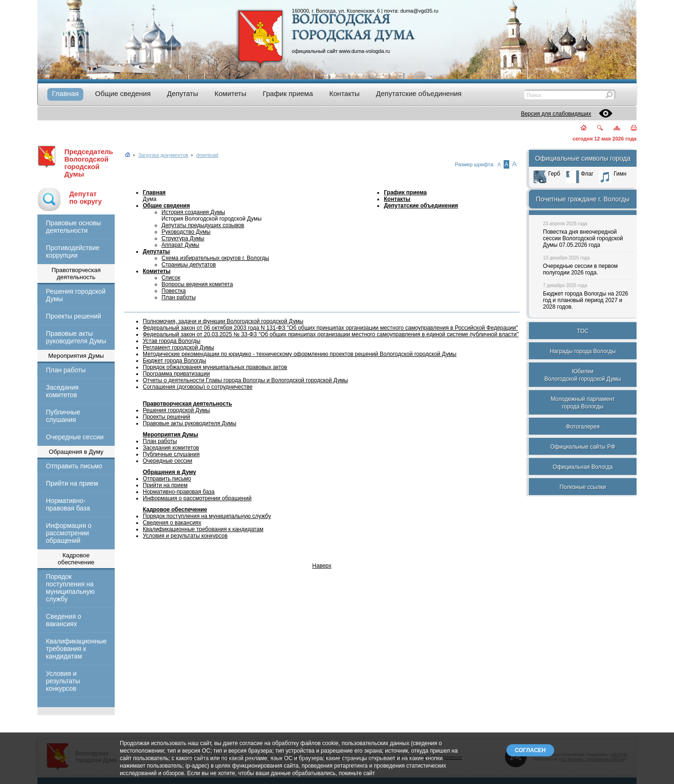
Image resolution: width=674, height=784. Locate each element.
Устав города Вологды (172, 341)
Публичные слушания (63, 416)
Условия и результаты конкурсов (63, 681)
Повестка (174, 291)
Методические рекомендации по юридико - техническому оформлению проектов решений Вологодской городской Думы (300, 354)
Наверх (322, 566)
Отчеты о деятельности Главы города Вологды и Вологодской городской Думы (245, 380)
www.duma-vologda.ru (364, 51)
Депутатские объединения (421, 206)
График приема (405, 192)
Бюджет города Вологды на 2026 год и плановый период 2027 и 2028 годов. (586, 300)
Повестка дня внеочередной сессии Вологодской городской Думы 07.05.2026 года (583, 238)
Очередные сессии (75, 437)
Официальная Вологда (583, 467)
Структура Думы (183, 238)
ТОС (583, 331)
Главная (154, 192)
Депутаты (156, 251)
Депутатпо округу (85, 198)
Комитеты (157, 271)
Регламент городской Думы (178, 348)
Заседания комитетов (62, 391)
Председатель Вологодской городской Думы (88, 163)
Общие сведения (166, 206)
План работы (66, 370)
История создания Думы (193, 212)
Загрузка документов (163, 155)
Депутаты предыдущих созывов (203, 225)
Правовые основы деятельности (73, 227)
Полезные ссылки (583, 487)
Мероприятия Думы (170, 435)
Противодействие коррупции (73, 251)
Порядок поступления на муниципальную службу (70, 588)
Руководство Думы (186, 232)
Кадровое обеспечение (175, 510)
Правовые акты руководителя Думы (76, 337)
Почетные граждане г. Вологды (583, 199)
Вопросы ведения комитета (197, 284)
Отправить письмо (74, 466)
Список (171, 278)
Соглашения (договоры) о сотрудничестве (198, 387)
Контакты (397, 199)
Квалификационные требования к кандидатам (76, 649)
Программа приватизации (176, 374)
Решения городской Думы (76, 295)
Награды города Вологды (583, 351)
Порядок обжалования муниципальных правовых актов (215, 367)
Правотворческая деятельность (187, 404)
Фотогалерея (583, 427)
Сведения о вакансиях (64, 620)
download (207, 155)
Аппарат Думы (180, 245)
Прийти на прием (72, 483)
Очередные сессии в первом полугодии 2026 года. (580, 269)
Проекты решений (73, 316)
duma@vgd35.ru (419, 11)
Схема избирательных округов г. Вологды (215, 258)
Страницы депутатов (189, 265)
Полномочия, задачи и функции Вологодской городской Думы (223, 321)
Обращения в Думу (169, 472)
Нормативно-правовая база (68, 504)
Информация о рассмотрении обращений (69, 533)
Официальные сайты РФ (583, 447)
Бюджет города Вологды (174, 361)
